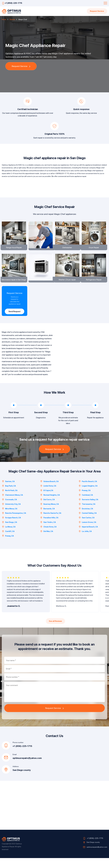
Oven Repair (41, 287)
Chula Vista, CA (48, 537)
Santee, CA (8, 491)
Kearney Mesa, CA (49, 514)
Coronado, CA (9, 509)
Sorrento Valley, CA (88, 509)
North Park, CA (10, 500)
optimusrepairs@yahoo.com (27, 768)
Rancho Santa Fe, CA (51, 523)
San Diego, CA (9, 532)
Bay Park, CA (9, 496)
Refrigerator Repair (95, 287)
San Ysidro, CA (48, 532)
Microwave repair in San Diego (15, 287)
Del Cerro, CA (47, 509)
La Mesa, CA (9, 537)
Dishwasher (68, 251)
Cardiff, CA (8, 541)
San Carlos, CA (86, 528)
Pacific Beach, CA (88, 491)
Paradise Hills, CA (49, 528)
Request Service (97, 11)
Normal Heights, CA (50, 505)
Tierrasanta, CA (87, 514)
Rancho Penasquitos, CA (14, 523)
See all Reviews (55, 631)
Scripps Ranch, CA (11, 528)
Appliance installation (41, 251)
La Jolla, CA (85, 541)
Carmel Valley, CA (88, 523)
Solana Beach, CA (49, 491)
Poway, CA (85, 500)
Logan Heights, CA (88, 496)
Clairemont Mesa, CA (12, 505)
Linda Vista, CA (48, 496)
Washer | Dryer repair (68, 287)
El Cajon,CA (47, 500)
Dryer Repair (94, 251)
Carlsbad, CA (86, 505)
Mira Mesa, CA (10, 519)
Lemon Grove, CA (87, 532)
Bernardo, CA (47, 519)
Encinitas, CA (86, 519)
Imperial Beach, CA (88, 537)
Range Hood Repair (15, 251)
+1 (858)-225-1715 (13, 3)
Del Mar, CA (47, 541)
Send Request (15, 319)
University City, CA (11, 514)
